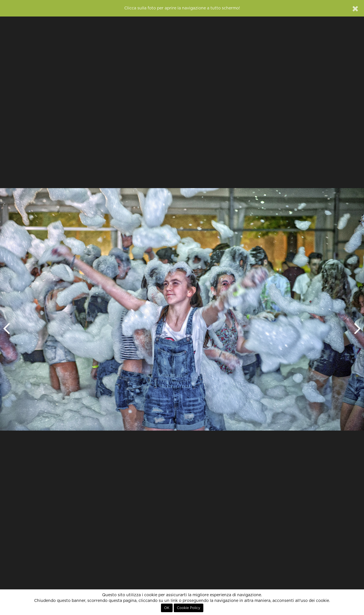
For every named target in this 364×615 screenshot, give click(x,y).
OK (167, 608)
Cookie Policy (189, 608)
